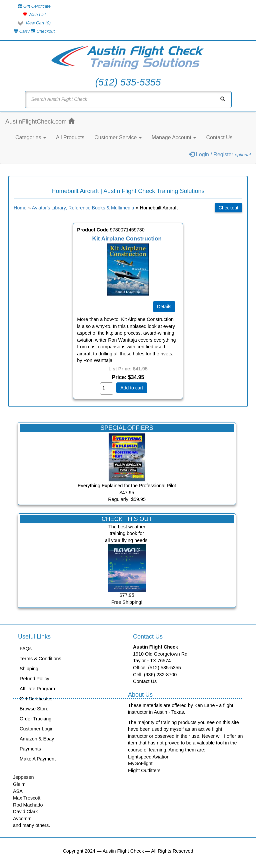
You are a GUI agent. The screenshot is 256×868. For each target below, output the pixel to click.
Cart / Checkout (34, 31)
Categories (31, 137)
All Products (70, 137)
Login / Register (220, 154)
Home (20, 208)
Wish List (34, 15)
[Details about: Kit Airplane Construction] (164, 307)
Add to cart (132, 388)
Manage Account (174, 137)
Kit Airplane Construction (127, 238)
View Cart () (38, 23)
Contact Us (219, 137)
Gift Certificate (34, 6)
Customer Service (118, 137)
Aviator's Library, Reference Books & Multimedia (83, 208)
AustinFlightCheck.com (40, 121)
